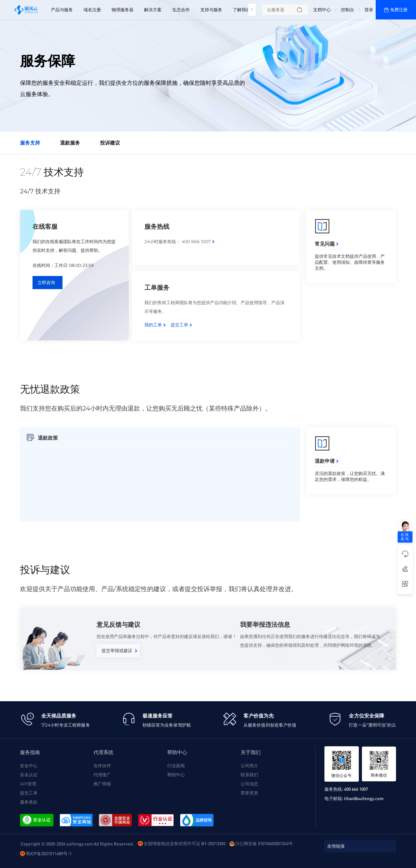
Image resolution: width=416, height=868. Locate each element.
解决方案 (153, 10)
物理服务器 (123, 10)
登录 (369, 10)
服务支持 (30, 143)
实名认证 (29, 775)
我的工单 (153, 325)
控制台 (348, 10)
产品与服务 (62, 10)
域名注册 (92, 10)
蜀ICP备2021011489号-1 (49, 853)
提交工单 (179, 325)
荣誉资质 (249, 793)
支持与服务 (211, 10)
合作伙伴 (102, 766)
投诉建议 (110, 143)
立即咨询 (46, 283)
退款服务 (70, 143)
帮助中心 (176, 775)
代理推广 (102, 775)
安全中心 (29, 766)
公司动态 (249, 784)
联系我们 (249, 775)
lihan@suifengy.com (364, 798)
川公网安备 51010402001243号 (264, 843)
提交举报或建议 (117, 651)
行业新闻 (176, 766)
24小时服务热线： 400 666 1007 (178, 242)
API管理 (28, 784)
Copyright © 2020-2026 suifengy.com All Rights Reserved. (77, 844)
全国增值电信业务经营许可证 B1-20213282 (185, 843)
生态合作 (181, 10)
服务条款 (29, 802)
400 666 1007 (356, 789)
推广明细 (102, 784)
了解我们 (242, 10)
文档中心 (322, 10)
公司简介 (249, 766)
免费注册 (399, 10)
